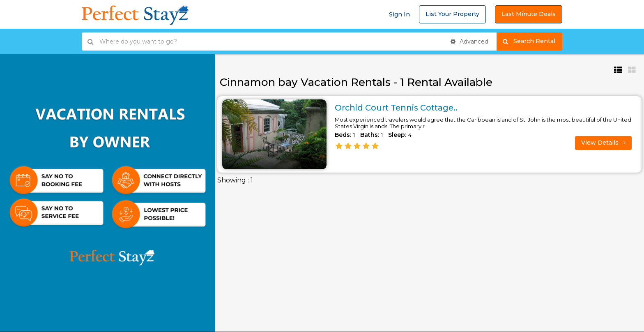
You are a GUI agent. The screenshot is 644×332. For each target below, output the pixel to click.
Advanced (469, 41)
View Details (603, 143)
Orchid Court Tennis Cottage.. (398, 108)
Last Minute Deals (529, 14)
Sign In (399, 14)
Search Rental (532, 41)
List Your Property (452, 14)
